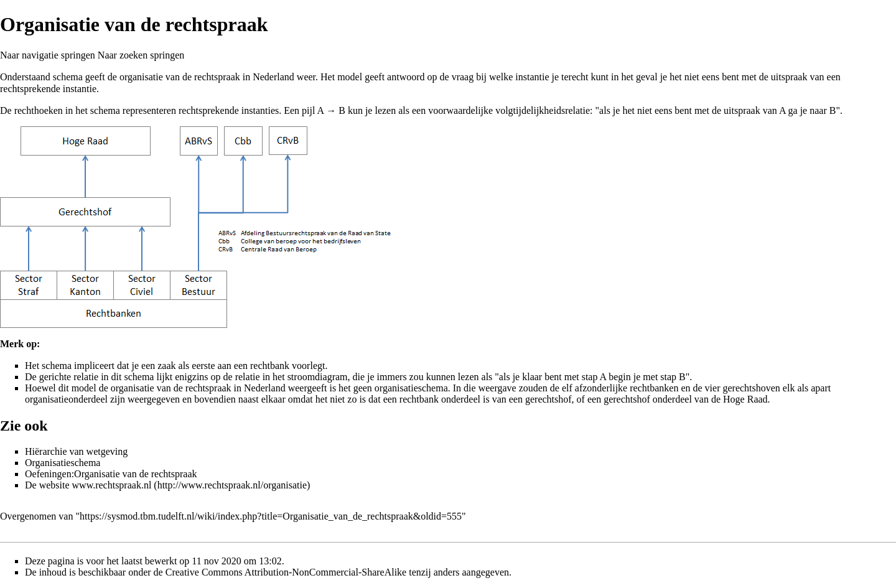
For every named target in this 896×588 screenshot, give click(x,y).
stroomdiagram (318, 377)
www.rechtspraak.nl (112, 485)
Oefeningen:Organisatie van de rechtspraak (111, 474)
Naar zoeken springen (141, 55)
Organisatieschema (63, 463)
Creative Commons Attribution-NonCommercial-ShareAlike (286, 572)
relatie (86, 377)
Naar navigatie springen (48, 55)
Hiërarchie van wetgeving (76, 451)
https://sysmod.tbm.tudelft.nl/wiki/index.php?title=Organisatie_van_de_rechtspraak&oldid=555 (271, 516)
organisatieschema (411, 388)
